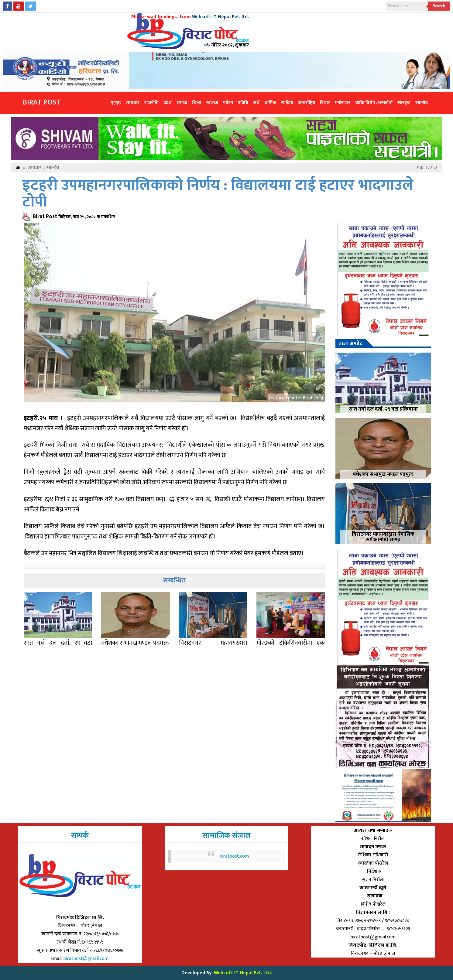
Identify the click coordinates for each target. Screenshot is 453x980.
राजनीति (151, 103)
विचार (325, 103)
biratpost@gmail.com (87, 959)
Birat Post (42, 102)
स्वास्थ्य (212, 103)
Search (439, 6)
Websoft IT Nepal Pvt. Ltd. (243, 973)
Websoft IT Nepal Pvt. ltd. (220, 17)
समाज (182, 103)
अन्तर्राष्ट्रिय (307, 103)
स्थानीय (422, 103)
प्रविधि (243, 103)
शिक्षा (197, 103)
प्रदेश (168, 103)
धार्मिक (270, 103)
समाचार (133, 103)
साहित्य (287, 103)
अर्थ (256, 103)
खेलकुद (404, 103)
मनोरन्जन (343, 103)
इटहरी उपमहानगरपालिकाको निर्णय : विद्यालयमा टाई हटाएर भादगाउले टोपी (218, 194)
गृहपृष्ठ (116, 103)
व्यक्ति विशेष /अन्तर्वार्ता (374, 103)
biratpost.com (234, 856)
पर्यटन (228, 103)
